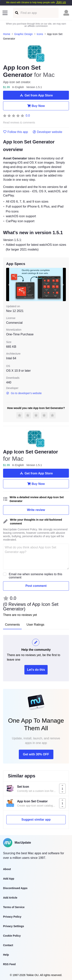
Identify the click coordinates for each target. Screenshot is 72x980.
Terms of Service (14, 907)
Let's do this (36, 670)
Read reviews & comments (19, 123)
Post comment (36, 586)
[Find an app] (16, 13)
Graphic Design (24, 34)
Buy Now (36, 106)
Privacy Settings (14, 926)
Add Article (10, 898)
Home (7, 34)
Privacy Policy (12, 917)
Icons (40, 34)
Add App (9, 879)
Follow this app (16, 132)
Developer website (48, 132)
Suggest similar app (36, 820)
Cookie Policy (12, 936)
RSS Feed (9, 964)
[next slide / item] (63, 284)
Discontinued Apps (15, 888)
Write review (36, 510)
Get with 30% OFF (36, 754)
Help (6, 955)
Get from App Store (36, 95)
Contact (8, 945)
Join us (61, 2)
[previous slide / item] (9, 284)
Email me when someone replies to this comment (36, 576)
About (7, 869)
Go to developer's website (24, 393)
